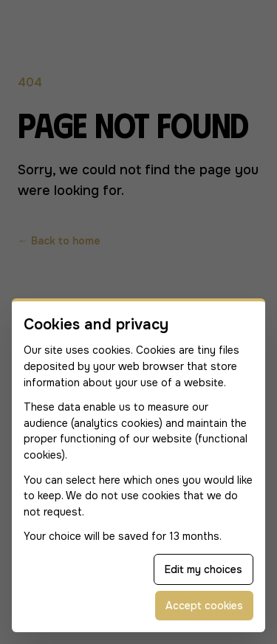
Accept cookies (204, 606)
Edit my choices (204, 569)
